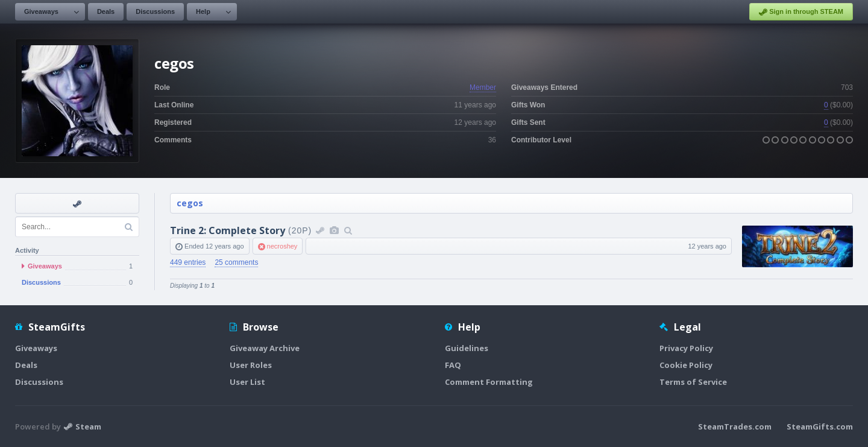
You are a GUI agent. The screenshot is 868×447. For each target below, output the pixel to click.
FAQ (453, 365)
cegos (190, 203)
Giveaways (41, 11)
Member (483, 87)
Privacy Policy (686, 348)
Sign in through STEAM (801, 12)
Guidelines (467, 348)
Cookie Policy (686, 365)
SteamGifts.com (820, 426)
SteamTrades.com (735, 426)
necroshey (282, 246)
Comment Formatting (489, 382)
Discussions (155, 11)
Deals (106, 11)
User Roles (251, 365)
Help (203, 11)
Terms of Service (693, 382)
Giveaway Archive (265, 348)
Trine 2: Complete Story (228, 230)
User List (247, 382)
